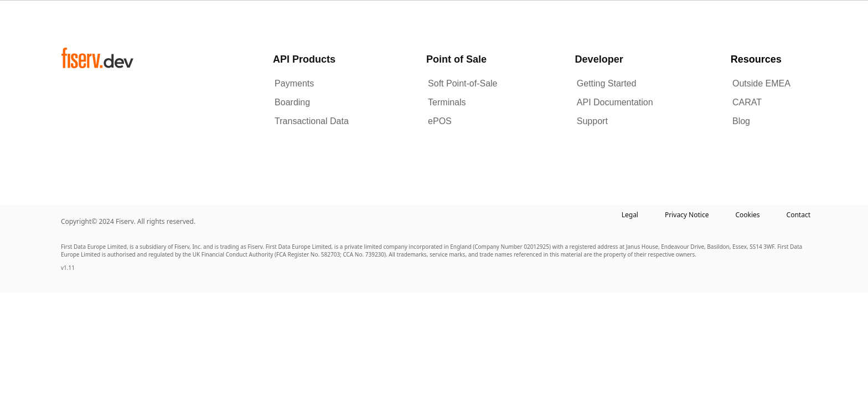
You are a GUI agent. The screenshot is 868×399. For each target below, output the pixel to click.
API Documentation (615, 102)
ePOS (440, 121)
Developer (599, 59)
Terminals (447, 102)
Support (592, 121)
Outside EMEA (761, 83)
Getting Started (607, 83)
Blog (741, 121)
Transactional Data (312, 121)
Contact (799, 215)
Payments (294, 83)
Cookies (747, 215)
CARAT (747, 102)
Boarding (292, 102)
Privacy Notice (687, 215)
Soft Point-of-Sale (463, 83)
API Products (304, 59)
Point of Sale (456, 59)
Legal (630, 215)
